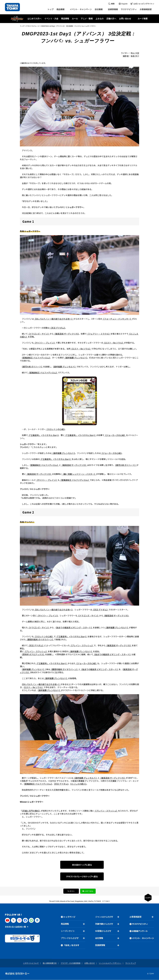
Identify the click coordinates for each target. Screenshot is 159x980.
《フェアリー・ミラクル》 (99, 334)
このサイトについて (31, 963)
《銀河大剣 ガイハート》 (32, 367)
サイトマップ (131, 963)
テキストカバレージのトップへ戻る (82, 876)
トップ (22, 26)
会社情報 (99, 938)
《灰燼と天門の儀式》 (31, 811)
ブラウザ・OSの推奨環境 (70, 963)
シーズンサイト (68, 931)
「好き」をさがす (71, 945)
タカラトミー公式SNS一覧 (15, 927)
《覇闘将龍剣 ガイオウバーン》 (40, 639)
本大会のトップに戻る (82, 865)
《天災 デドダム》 (57, 328)
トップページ (69, 917)
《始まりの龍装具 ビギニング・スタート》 (74, 627)
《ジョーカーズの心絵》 (115, 435)
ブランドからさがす (70, 938)
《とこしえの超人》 (78, 784)
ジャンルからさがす (104, 917)
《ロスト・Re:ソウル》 (114, 343)
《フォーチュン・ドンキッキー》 (117, 319)
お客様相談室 (136, 917)
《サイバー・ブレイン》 (45, 343)
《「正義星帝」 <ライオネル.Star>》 (43, 435)
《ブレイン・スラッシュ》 (82, 645)
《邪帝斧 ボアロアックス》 (33, 654)
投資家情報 (100, 945)
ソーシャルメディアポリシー (110, 963)
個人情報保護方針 (50, 963)
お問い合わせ (125, 19)
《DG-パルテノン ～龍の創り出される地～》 (54, 319)
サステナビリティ (140, 924)
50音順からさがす (103, 931)
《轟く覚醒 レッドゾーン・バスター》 (79, 474)
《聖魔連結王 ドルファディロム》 (36, 358)
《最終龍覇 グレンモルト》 (76, 358)
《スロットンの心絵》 (55, 429)
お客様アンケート (140, 931)
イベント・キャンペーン (143, 938)
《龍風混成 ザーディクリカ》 (66, 334)
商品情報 (65, 924)
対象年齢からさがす (104, 924)
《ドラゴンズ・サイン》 (39, 334)
